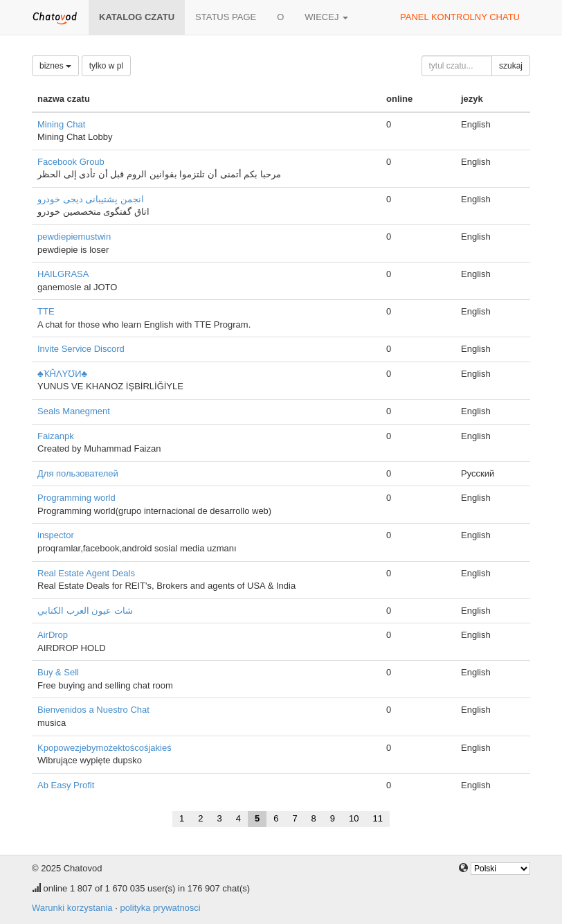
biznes (55, 66)
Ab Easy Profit (66, 785)
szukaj (511, 66)
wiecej (326, 17)
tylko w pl (106, 66)
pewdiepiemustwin (74, 237)
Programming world (76, 498)
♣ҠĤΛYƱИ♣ (62, 374)
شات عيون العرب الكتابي (85, 611)
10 (354, 818)
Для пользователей (78, 473)
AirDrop (53, 635)
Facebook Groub (71, 162)
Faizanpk (56, 436)
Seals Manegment (74, 411)
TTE (46, 311)
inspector (56, 535)
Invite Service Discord (81, 349)
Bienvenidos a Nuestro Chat (93, 710)
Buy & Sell (58, 672)
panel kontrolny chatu (460, 17)
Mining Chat (61, 124)
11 (378, 818)
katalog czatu (137, 17)
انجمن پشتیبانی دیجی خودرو (91, 199)
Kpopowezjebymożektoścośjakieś (105, 748)
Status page (226, 17)
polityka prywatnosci (160, 908)
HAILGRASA (63, 274)
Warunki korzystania (72, 908)
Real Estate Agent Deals (86, 573)
